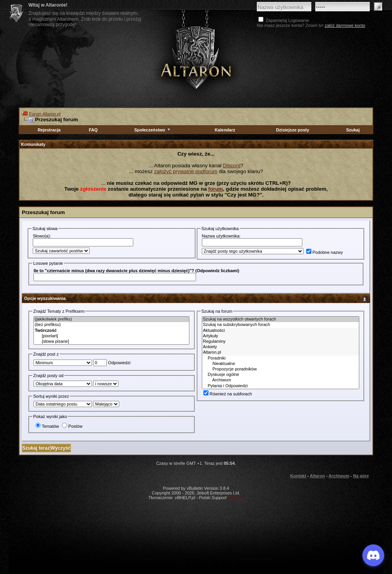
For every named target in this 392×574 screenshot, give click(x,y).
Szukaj (353, 130)
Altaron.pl (281, 353)
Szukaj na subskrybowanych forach (281, 325)
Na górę (361, 476)
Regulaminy (281, 342)
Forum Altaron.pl (45, 114)
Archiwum (281, 380)
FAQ (93, 130)
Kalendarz (225, 130)
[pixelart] (111, 336)
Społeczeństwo (153, 130)
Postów (72, 426)
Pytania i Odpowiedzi (281, 386)
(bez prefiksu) (111, 325)
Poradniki (281, 358)
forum (215, 189)
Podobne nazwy (325, 252)
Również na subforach (228, 394)
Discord (232, 166)
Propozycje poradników (281, 369)
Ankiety (281, 347)
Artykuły (281, 336)
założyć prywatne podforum (186, 171)
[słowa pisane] (111, 342)
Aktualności (281, 331)
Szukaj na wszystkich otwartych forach (281, 319)
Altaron (196, 57)
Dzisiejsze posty (292, 130)
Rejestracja (49, 130)
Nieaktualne (281, 364)
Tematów (47, 426)
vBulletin (236, 498)
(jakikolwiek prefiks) (111, 319)
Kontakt (298, 476)
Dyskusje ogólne (281, 375)
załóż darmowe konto (345, 25)
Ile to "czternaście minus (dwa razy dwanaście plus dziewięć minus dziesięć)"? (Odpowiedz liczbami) (136, 271)
